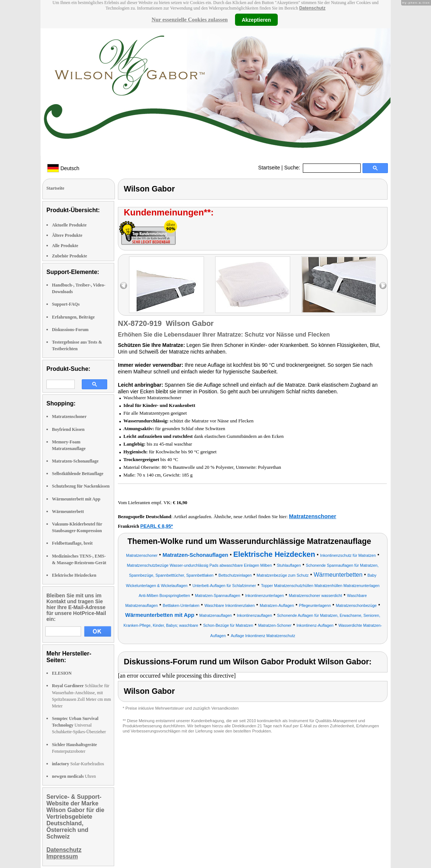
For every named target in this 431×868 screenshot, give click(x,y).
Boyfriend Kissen (68, 429)
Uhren (74, 776)
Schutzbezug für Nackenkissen (81, 486)
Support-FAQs (66, 304)
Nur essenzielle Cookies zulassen (190, 20)
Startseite (269, 168)
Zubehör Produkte (69, 256)
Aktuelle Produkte (69, 225)
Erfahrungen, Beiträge (73, 317)
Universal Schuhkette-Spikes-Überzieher (79, 725)
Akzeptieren (256, 20)
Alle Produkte (65, 246)
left (124, 286)
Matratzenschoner (69, 417)
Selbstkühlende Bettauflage (78, 474)
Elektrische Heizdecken (74, 575)
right (383, 286)
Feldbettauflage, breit (72, 543)
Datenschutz (312, 8)
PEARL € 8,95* (157, 526)
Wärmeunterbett (68, 512)
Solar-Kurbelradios (78, 764)
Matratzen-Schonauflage (75, 461)
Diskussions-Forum (70, 330)
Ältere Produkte (67, 235)
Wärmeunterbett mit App (76, 499)
